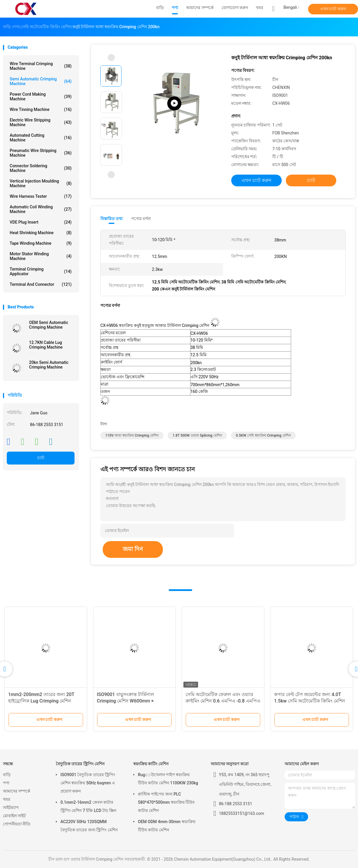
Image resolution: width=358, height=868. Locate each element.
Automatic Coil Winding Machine (41, 209)
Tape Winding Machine (41, 243)
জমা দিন (133, 549)
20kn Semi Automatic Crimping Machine (49, 365)
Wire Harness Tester (41, 196)
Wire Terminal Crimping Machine (41, 66)
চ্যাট (41, 458)
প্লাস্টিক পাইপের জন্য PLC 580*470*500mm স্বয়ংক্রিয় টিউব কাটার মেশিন (166, 802)
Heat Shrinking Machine (41, 233)
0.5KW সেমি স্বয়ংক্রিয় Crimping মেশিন (263, 435)
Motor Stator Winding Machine (41, 256)
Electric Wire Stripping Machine (41, 122)
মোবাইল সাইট (14, 816)
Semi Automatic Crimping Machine (41, 81)
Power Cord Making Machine (41, 97)
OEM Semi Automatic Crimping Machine (49, 325)
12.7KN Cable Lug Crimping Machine (46, 345)
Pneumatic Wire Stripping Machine (41, 153)
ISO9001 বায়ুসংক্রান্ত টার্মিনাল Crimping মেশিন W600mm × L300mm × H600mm (125, 701)
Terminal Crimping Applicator (41, 271)
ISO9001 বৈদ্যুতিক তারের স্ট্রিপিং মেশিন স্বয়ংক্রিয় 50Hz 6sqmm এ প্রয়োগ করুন (88, 783)
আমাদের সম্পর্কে (17, 791)
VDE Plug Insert (41, 222)
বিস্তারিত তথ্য (112, 219)
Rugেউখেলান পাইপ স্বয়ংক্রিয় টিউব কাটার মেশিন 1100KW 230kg (168, 779)
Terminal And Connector (41, 284)
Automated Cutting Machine (41, 138)
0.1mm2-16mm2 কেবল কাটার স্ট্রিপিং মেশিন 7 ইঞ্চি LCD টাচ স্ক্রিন (88, 806)
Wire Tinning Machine (41, 109)
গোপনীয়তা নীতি (17, 824)
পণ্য (6, 783)
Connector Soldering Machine (41, 168)
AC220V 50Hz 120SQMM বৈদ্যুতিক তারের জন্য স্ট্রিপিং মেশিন (89, 826)
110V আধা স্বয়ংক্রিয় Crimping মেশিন (132, 435)
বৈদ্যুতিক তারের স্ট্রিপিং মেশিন (80, 764)
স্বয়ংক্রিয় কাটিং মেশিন (151, 764)
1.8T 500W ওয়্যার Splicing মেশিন (197, 435)
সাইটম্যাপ (11, 808)
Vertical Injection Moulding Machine (41, 183)
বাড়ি (7, 775)
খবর (7, 799)
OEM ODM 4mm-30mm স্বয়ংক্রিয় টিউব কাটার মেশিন (167, 826)
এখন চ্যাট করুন (333, 9)
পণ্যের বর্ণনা (141, 219)
